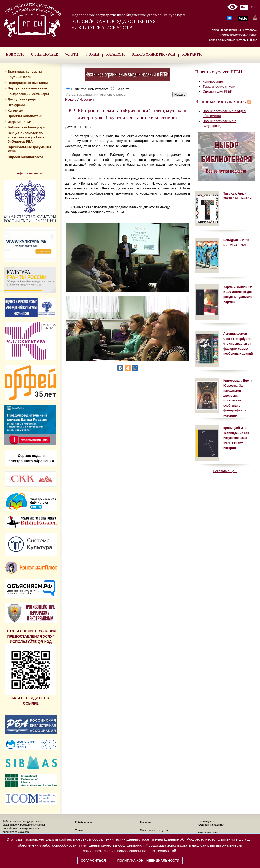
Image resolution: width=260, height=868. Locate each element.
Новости (86, 100)
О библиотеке (84, 822)
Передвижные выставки (28, 83)
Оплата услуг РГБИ (218, 91)
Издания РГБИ (19, 122)
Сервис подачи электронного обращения (31, 458)
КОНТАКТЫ (192, 54)
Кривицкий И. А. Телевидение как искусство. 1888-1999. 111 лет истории (236, 438)
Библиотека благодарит (27, 127)
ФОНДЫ (92, 54)
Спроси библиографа (25, 157)
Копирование (213, 81)
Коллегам (15, 111)
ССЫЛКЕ (31, 703)
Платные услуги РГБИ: (219, 72)
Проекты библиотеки (25, 116)
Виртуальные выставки (27, 88)
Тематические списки (219, 87)
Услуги (79, 830)
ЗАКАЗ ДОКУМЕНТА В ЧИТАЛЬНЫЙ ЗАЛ (233, 40)
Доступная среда (22, 99)
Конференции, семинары (28, 94)
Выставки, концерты (25, 72)
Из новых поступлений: (221, 101)
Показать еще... (225, 471)
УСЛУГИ (72, 54)
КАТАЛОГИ (115, 54)
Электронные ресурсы (154, 830)
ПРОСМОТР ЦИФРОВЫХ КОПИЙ (238, 35)
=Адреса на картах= (211, 825)
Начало (71, 100)
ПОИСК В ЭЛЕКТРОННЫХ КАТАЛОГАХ (235, 30)
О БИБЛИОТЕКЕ (44, 54)
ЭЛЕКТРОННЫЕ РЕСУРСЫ (153, 54)
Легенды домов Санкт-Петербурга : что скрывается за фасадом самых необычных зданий (238, 344)
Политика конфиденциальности (148, 860)
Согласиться (93, 860)
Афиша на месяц (30, 173)
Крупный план (19, 77)
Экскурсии (16, 105)
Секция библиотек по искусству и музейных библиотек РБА (26, 137)
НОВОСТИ (15, 54)
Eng (253, 7)
